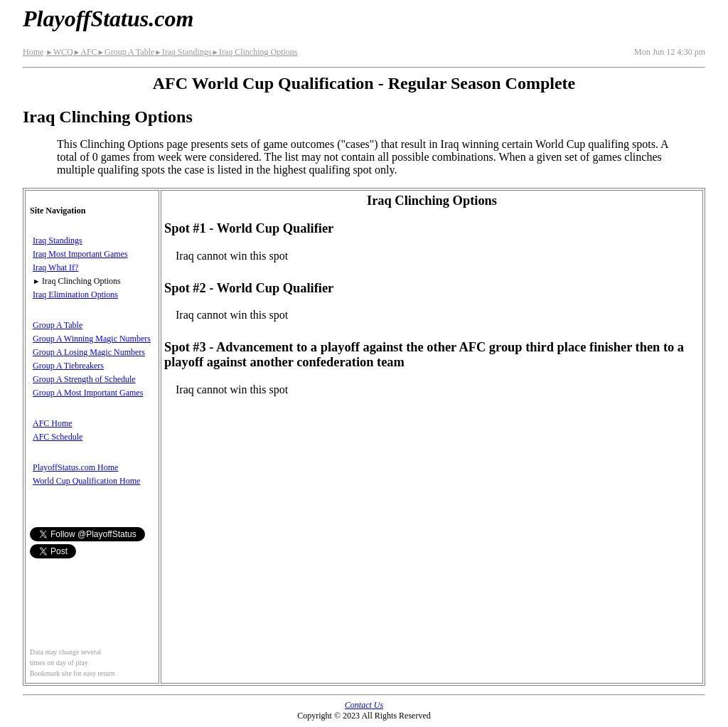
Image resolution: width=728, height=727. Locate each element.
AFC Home (53, 423)
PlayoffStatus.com (108, 18)
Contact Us (364, 705)
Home (33, 52)
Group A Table (126, 52)
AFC (85, 52)
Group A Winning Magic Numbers (92, 339)
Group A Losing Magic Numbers (89, 352)
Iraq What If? (55, 267)
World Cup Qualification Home (86, 481)
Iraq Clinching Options (254, 52)
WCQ (59, 52)
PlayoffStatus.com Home (75, 467)
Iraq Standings (183, 52)
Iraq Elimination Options (75, 294)
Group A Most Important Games (88, 393)
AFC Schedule (58, 437)
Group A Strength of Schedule (84, 379)
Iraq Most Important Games (80, 254)
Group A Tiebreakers (68, 366)
